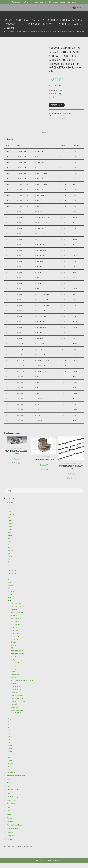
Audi (9, 509)
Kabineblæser (15, 666)
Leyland (10, 577)
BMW (9, 518)
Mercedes (10, 586)
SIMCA (10, 737)
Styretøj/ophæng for (17, 698)
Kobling (13, 669)
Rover (9, 728)
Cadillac (10, 521)
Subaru (10, 748)
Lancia (10, 568)
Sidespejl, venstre (16, 689)
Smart (10, 742)
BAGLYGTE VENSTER (17, 607)
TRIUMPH (11, 760)
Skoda (10, 740)
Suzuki (10, 751)
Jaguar (10, 556)
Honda (10, 547)
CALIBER (14, 642)
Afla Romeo (11, 506)
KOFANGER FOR (12, 804)
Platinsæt (10, 818)
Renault (10, 725)
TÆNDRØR (10, 832)
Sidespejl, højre (15, 686)
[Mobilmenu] (80, 7)
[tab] (44, 133)
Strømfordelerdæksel (17, 695)
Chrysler (10, 526)
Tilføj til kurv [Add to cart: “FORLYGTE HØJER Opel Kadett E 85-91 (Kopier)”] (17, 463)
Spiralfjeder (10, 821)
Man (9, 580)
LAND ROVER (12, 571)
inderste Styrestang (12, 797)
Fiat (9, 541)
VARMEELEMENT (16, 713)
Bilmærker (10, 502)
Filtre (13, 648)
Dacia (9, 532)
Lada (9, 565)
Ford (9, 544)
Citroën (10, 529)
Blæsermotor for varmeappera (16, 776)
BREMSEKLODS (16, 624)
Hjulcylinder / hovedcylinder (69, 116)
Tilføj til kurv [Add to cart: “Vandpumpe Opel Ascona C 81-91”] (44, 469)
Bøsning (9, 779)
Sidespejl (14, 683)
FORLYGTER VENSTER (18, 654)
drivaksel (14, 645)
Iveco (9, 553)
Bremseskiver (15, 630)
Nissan (10, 597)
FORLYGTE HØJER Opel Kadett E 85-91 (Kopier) (17, 452)
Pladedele (10, 814)
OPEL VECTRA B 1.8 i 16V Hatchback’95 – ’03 (71, 467)
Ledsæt (13, 672)
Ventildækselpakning (73, 463)
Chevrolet (10, 523)
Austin (10, 512)
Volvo (9, 766)
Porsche (10, 722)
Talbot (10, 754)
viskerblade (10, 839)
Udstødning (14, 707)
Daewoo (58, 116)
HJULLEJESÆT (16, 663)
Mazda (10, 583)
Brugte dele (10, 786)
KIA (9, 562)
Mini (9, 588)
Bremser (9, 783)
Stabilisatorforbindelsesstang (15, 825)
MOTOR (41, 457)
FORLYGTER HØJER (18, 448)
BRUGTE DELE (16, 639)
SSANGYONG (12, 745)
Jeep (9, 559)
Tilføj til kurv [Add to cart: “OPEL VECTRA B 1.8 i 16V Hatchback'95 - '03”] (71, 478)
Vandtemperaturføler (17, 710)
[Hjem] (5, 31)
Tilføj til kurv (57, 105)
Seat (9, 734)
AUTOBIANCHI (12, 515)
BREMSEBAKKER (16, 618)
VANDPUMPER (47, 457)
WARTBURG (11, 772)
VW (9, 769)
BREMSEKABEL (16, 621)
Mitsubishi (11, 591)
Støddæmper (15, 692)
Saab (80, 463)
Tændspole (14, 704)
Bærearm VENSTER (17, 612)
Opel (67, 118)
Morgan (10, 594)
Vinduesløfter (15, 716)
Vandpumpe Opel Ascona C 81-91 (44, 459)
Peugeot (10, 719)
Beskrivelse (44, 132)
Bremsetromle (15, 633)
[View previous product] (78, 45)
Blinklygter (14, 615)
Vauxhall (10, 763)
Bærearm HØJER (16, 610)
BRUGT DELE (15, 636)
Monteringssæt (15, 675)
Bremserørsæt (15, 627)
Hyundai (10, 550)
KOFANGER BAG (12, 800)
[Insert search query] (44, 491)
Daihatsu (10, 538)
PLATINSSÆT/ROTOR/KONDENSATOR (22, 680)
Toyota (10, 757)
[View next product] (82, 45)
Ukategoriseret (11, 836)
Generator (14, 657)
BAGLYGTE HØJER (17, 604)
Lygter (9, 807)
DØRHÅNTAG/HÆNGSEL (14, 790)
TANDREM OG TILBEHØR (19, 701)
